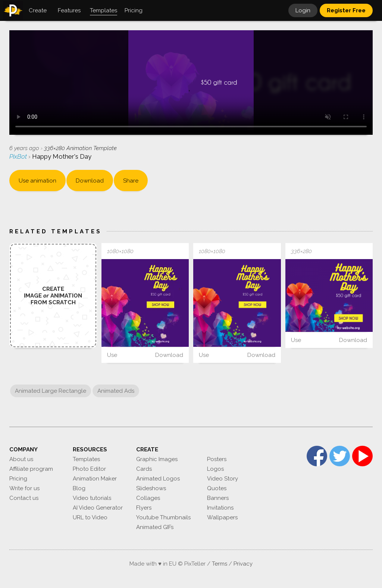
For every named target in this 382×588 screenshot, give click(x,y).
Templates (86, 459)
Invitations (220, 508)
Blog (79, 488)
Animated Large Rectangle (51, 391)
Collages (148, 498)
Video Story (223, 479)
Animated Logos (158, 479)
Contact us (24, 498)
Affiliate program (31, 469)
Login (303, 10)
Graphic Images (157, 459)
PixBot (19, 156)
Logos (215, 469)
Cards (144, 469)
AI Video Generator (98, 508)
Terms (220, 564)
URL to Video (90, 517)
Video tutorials (92, 498)
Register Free (346, 10)
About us (21, 459)
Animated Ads (116, 391)
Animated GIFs (155, 527)
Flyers (144, 508)
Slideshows (151, 488)
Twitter (340, 456)
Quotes (217, 488)
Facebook (317, 456)
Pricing (18, 479)
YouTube (362, 456)
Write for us (24, 488)
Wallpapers (222, 517)
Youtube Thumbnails (163, 517)
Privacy (243, 564)
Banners (218, 498)
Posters (217, 459)
